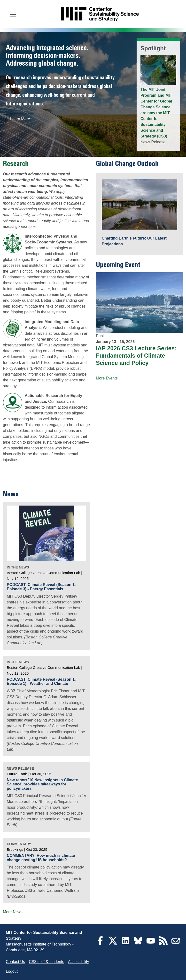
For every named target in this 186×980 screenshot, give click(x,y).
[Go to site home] (100, 14)
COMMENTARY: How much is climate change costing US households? (41, 858)
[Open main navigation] (13, 14)
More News (13, 912)
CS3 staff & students (46, 962)
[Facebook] (100, 944)
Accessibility (79, 962)
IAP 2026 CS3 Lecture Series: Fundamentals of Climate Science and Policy (136, 356)
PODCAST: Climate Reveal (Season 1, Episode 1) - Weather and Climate (41, 682)
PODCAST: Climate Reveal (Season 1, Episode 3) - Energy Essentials (41, 587)
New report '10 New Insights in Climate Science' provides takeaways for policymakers (42, 784)
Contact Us (15, 962)
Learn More (20, 119)
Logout (12, 971)
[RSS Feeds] (163, 944)
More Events (107, 378)
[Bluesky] (138, 944)
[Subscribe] (176, 944)
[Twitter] (113, 944)
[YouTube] (151, 944)
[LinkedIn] (125, 944)
